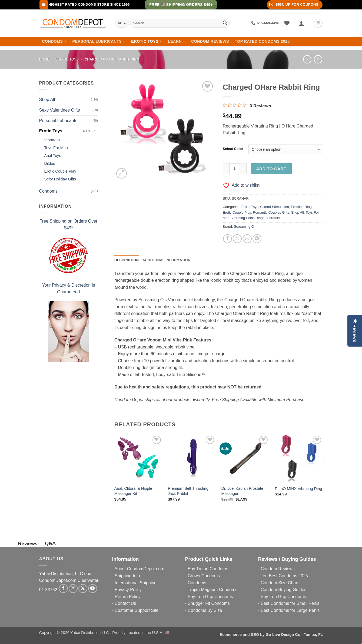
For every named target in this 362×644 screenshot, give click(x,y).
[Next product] (307, 59)
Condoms (54, 41)
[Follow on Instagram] (73, 588)
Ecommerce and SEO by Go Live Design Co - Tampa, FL (271, 635)
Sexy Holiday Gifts (60, 179)
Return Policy (127, 597)
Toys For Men (56, 148)
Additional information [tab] (166, 260)
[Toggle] (95, 131)
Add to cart (271, 169)
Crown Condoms (204, 576)
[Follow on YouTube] (93, 588)
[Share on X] (237, 239)
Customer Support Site (137, 610)
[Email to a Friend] (247, 239)
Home (44, 59)
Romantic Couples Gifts (271, 212)
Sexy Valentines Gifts (60, 110)
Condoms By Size (205, 610)
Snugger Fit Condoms (209, 603)
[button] (44, 5)
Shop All (47, 100)
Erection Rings (302, 207)
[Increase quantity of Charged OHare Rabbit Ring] (243, 169)
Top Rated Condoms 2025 (262, 41)
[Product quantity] (235, 169)
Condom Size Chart (280, 583)
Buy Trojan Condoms (208, 569)
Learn (177, 41)
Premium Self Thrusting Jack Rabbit (188, 491)
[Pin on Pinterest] (257, 239)
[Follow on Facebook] (63, 588)
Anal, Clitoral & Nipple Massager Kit (133, 491)
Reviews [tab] (28, 544)
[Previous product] (318, 59)
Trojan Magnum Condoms (212, 590)
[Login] (301, 23)
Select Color (233, 149)
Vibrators (52, 140)
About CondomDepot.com (139, 569)
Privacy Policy (128, 590)
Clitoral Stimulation (275, 207)
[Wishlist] (287, 23)
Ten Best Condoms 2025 (284, 576)
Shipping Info (127, 576)
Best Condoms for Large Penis (290, 610)
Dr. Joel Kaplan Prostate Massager (242, 491)
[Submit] (225, 23)
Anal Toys (53, 156)
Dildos (50, 163)
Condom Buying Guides (283, 590)
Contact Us (125, 603)
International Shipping (136, 583)
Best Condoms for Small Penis (290, 603)
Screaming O (244, 227)
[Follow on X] (83, 588)
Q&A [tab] (50, 544)
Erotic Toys (147, 41)
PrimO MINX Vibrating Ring (298, 489)
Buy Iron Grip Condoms (210, 597)
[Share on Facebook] (228, 239)
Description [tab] (127, 260)
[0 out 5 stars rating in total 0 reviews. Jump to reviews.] (247, 106)
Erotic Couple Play (60, 171)
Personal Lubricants (99, 41)
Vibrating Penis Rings (248, 218)
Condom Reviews (210, 41)
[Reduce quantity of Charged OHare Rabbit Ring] (226, 169)
